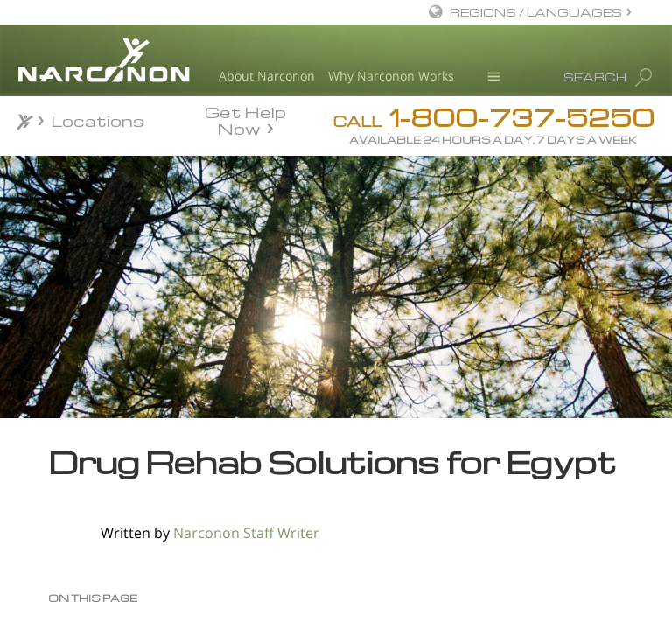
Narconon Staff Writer (246, 533)
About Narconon (267, 76)
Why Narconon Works (391, 76)
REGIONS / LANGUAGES (536, 12)
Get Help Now (245, 119)
